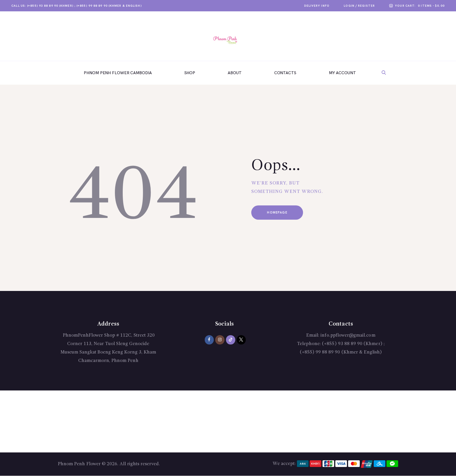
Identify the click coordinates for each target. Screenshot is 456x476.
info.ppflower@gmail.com (348, 335)
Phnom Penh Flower (79, 464)
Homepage (278, 213)
